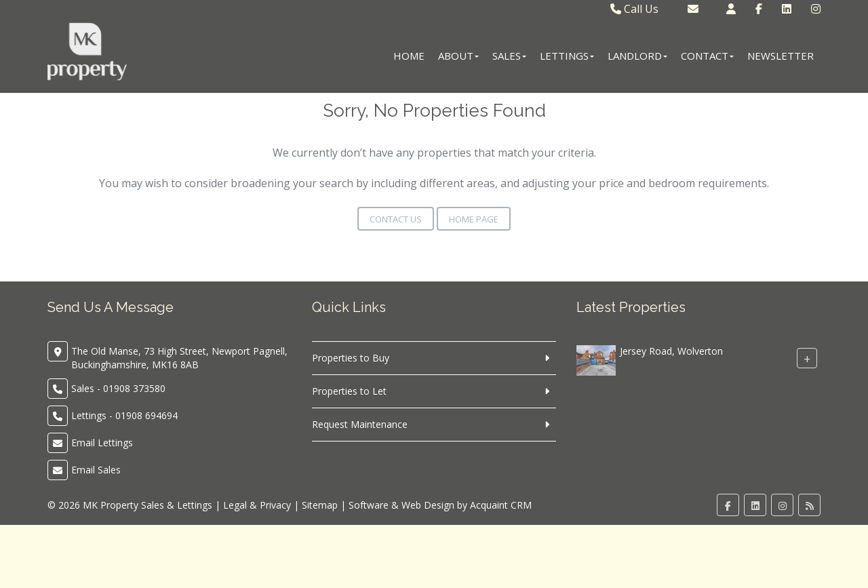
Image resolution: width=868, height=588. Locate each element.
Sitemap (320, 505)
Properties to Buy (351, 358)
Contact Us (396, 219)
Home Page (474, 219)
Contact (707, 56)
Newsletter (781, 56)
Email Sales (96, 470)
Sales (509, 56)
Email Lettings (102, 443)
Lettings (567, 56)
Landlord (637, 56)
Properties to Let (349, 391)
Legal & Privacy (257, 505)
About (458, 56)
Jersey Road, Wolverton (671, 351)
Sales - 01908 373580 (118, 388)
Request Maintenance (360, 424)
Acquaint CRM (501, 505)
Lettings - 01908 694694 (124, 415)
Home (409, 56)
